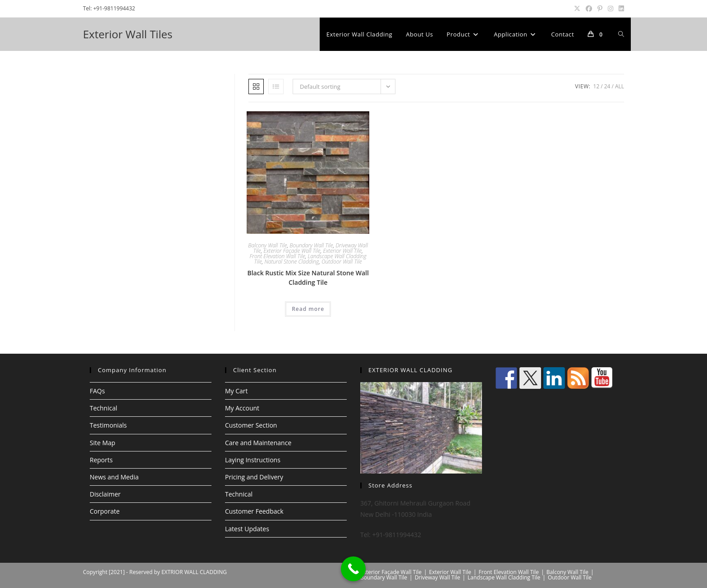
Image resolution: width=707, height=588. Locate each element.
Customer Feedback (254, 511)
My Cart (236, 391)
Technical (103, 408)
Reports (101, 460)
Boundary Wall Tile (311, 245)
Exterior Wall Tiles (128, 34)
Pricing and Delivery (254, 477)
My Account (242, 408)
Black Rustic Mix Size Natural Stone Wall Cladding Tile (308, 278)
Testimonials (108, 425)
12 (597, 86)
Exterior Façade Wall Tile (292, 251)
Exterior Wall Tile (342, 251)
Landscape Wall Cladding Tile (504, 577)
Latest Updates (247, 529)
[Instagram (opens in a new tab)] (611, 9)
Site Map (103, 443)
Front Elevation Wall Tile (278, 256)
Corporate (105, 511)
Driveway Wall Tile (438, 577)
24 (607, 86)
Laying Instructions (253, 460)
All (620, 86)
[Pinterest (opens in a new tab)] (600, 9)
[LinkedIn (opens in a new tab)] (620, 9)
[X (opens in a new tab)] (577, 9)
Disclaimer (105, 494)
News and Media (114, 477)
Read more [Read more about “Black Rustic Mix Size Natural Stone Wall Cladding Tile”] (308, 309)
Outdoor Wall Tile (342, 262)
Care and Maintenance (258, 443)
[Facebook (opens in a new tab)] (589, 9)
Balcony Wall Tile (267, 245)
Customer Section (251, 425)
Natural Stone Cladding (292, 262)
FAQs (97, 391)
